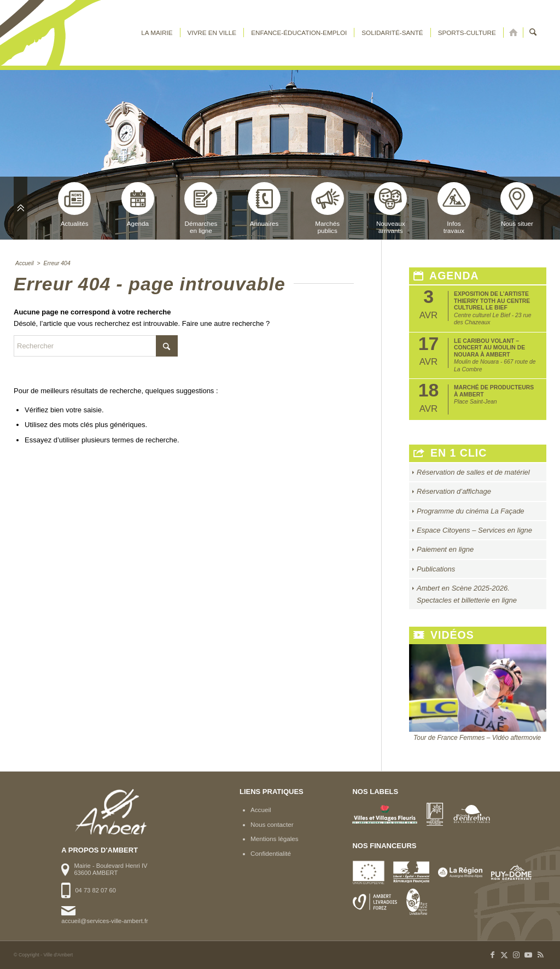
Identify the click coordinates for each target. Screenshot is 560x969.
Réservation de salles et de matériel (473, 472)
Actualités (74, 205)
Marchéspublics (328, 208)
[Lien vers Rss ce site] (540, 955)
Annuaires (264, 205)
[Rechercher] (533, 33)
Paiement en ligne (445, 549)
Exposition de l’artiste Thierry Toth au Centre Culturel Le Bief (492, 301)
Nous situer (517, 205)
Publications (436, 569)
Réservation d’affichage (454, 491)
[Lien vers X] (504, 955)
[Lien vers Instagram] (516, 955)
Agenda (138, 205)
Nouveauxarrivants (390, 208)
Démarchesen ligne (201, 208)
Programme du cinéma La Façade (471, 511)
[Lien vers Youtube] (528, 955)
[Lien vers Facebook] (492, 955)
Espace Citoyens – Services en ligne (474, 530)
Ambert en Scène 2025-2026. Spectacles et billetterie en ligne (467, 594)
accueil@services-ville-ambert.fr (104, 921)
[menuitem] (157, 33)
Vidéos (444, 635)
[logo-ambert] (57, 33)
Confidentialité (271, 853)
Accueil (261, 810)
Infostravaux (454, 208)
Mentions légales (275, 839)
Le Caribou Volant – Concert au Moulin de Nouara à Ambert (489, 348)
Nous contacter (272, 824)
